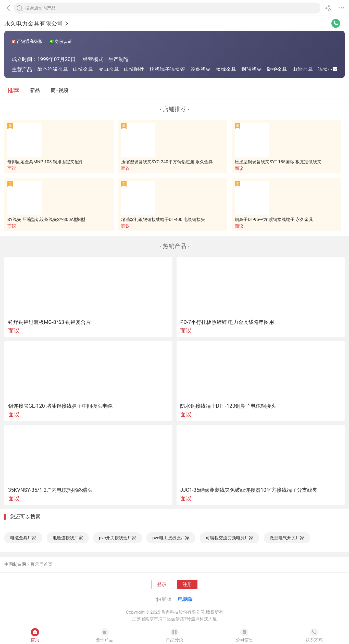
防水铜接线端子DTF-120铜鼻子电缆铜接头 (228, 406)
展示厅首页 (41, 564)
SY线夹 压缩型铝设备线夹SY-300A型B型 (46, 219)
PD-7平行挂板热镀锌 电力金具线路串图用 (227, 322)
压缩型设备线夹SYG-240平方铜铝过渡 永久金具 (167, 162)
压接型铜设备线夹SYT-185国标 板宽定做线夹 (278, 162)
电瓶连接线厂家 (68, 538)
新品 (35, 90)
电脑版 (185, 599)
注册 (187, 584)
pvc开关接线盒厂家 (118, 538)
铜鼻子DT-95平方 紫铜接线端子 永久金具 (274, 219)
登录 (162, 584)
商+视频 (59, 90)
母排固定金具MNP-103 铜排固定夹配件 (45, 162)
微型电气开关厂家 (287, 538)
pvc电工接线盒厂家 (171, 538)
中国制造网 (15, 564)
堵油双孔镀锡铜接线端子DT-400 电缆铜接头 (163, 219)
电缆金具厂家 (23, 538)
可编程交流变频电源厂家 (229, 538)
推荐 (13, 91)
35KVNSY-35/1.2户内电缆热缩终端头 (50, 490)
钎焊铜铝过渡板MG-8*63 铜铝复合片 (50, 322)
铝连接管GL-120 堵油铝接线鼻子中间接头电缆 (60, 406)
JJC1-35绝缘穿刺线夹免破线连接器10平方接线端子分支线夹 (249, 490)
